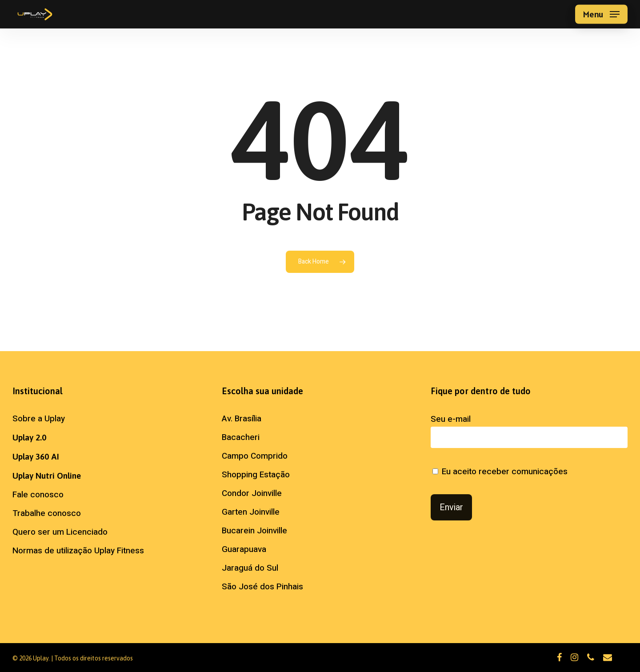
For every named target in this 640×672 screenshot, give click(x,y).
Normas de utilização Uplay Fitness (78, 551)
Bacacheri (241, 437)
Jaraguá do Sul (250, 568)
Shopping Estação (256, 475)
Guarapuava (244, 549)
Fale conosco (38, 495)
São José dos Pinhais (262, 587)
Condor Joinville (252, 493)
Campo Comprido (255, 456)
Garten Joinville (251, 512)
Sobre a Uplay (39, 419)
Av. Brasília (242, 419)
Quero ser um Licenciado (60, 532)
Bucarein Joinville (254, 531)
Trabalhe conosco (47, 513)
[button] (601, 14)
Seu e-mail (529, 430)
